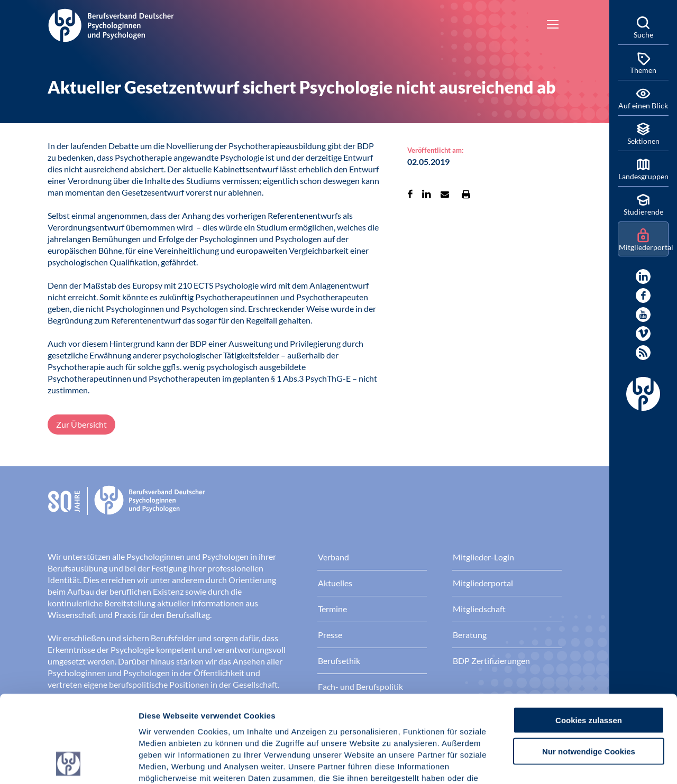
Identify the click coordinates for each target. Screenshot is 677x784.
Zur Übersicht (81, 424)
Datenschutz (217, 720)
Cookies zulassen (589, 638)
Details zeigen (563, 763)
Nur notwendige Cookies (589, 670)
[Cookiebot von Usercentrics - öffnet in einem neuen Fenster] (68, 763)
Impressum (162, 720)
